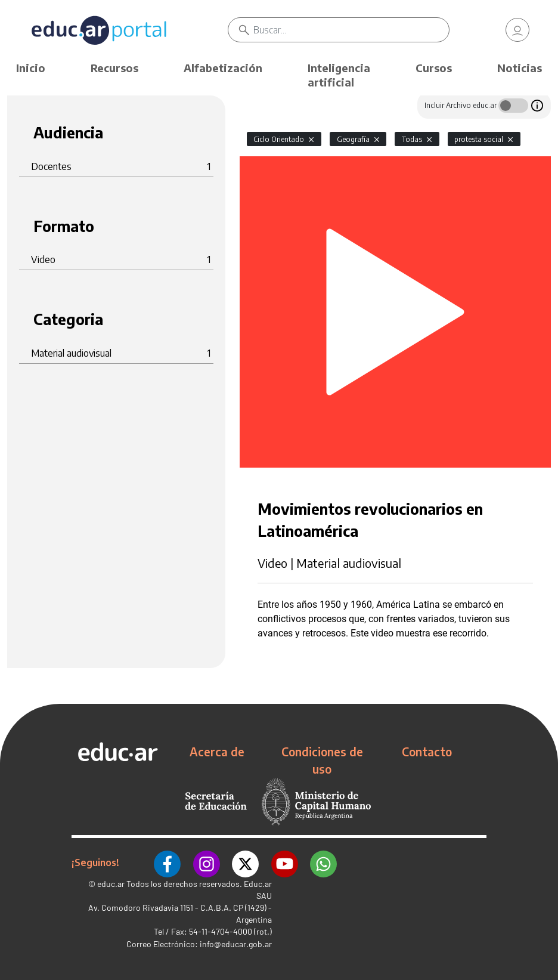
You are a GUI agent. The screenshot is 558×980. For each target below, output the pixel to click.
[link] (517, 30)
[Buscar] (351, 30)
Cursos (434, 68)
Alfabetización (223, 68)
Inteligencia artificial (339, 75)
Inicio (31, 68)
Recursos (114, 68)
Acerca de (217, 752)
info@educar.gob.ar (236, 944)
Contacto (427, 752)
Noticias (520, 68)
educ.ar (111, 884)
